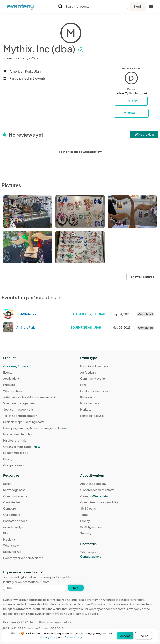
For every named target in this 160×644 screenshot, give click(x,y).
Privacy (85, 521)
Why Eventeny (13, 391)
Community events (93, 378)
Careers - (95, 496)
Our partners (12, 515)
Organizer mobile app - (22, 447)
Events (8, 372)
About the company (93, 484)
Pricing (8, 459)
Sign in (138, 6)
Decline (143, 636)
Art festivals (88, 372)
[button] (92, 7)
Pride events (88, 397)
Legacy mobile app (16, 453)
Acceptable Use (61, 622)
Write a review (144, 134)
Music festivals (90, 403)
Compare (10, 508)
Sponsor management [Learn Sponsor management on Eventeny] (18, 409)
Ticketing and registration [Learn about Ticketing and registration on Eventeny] (20, 416)
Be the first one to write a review (80, 152)
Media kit (9, 539)
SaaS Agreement (91, 527)
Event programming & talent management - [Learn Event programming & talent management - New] (35, 428)
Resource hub (12, 552)
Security (86, 533)
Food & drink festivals (94, 366)
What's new (11, 545)
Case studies (12, 502)
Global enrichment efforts (97, 490)
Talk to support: (99, 554)
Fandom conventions (94, 391)
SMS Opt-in (88, 508)
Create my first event (17, 366)
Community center (16, 496)
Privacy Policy (49, 637)
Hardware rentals (15, 440)
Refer (7, 484)
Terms (84, 515)
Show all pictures (142, 277)
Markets (86, 409)
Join (76, 588)
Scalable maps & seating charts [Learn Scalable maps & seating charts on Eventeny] (24, 422)
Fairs (83, 385)
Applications (11, 378)
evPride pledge (13, 527)
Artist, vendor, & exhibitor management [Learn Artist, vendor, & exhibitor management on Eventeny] (29, 397)
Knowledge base (14, 490)
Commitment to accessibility (99, 502)
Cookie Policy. (73, 637)
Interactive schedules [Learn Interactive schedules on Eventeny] (18, 434)
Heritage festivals (92, 416)
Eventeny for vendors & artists (23, 558)
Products (9, 385)
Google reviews (14, 465)
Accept (125, 636)
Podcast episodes (15, 521)
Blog (6, 533)
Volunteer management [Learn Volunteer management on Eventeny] (19, 403)
